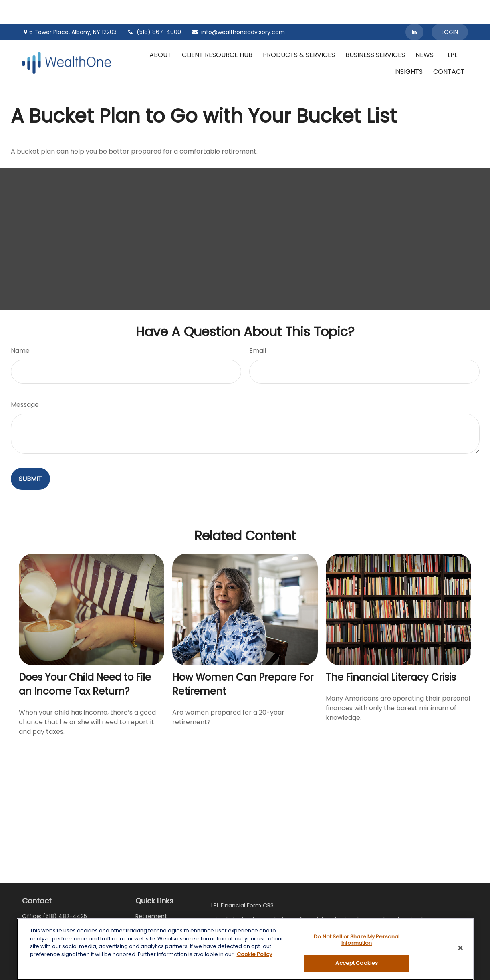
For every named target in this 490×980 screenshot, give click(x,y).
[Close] (460, 948)
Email (258, 326)
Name (20, 326)
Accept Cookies (357, 963)
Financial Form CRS (247, 881)
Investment (152, 903)
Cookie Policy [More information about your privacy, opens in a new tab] (254, 954)
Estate (144, 913)
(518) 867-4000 (154, 8)
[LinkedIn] (414, 8)
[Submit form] (30, 455)
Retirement (151, 892)
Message (25, 381)
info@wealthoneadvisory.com (238, 8)
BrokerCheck (407, 896)
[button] (160, 30)
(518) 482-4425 (65, 892)
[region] (245, 949)
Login (450, 8)
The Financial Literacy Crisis (391, 653)
